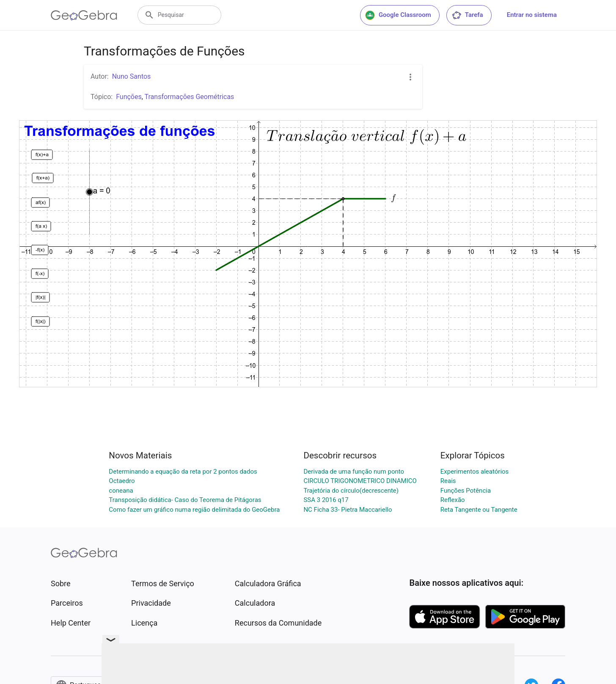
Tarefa (467, 15)
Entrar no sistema (532, 15)
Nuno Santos (132, 76)
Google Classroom (398, 15)
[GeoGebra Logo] (84, 15)
